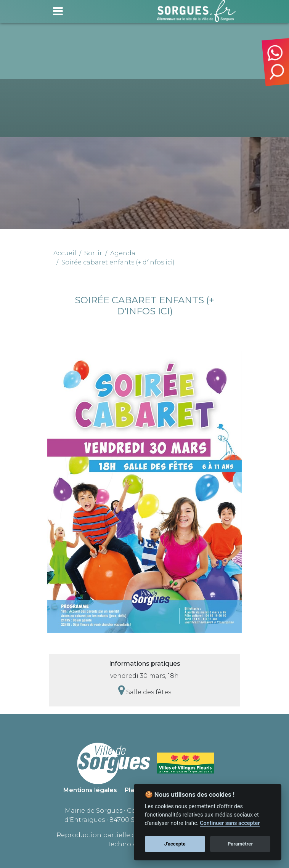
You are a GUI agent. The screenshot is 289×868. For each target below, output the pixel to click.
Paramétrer (240, 844)
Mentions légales (90, 790)
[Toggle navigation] (58, 11)
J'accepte (175, 844)
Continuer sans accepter (230, 823)
